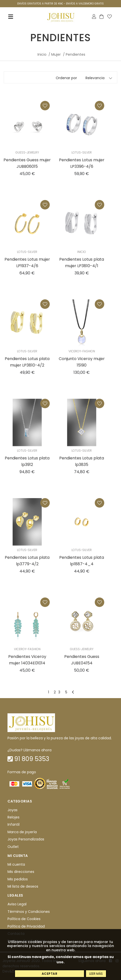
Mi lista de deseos (23, 886)
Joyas (12, 810)
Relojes (13, 817)
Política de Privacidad (26, 926)
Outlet (13, 847)
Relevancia (95, 78)
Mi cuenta (16, 864)
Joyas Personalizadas (26, 839)
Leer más (96, 974)
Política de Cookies (24, 919)
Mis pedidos (18, 879)
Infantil (13, 825)
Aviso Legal (17, 904)
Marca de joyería (22, 832)
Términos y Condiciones (29, 912)
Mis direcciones (21, 872)
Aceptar (50, 974)
